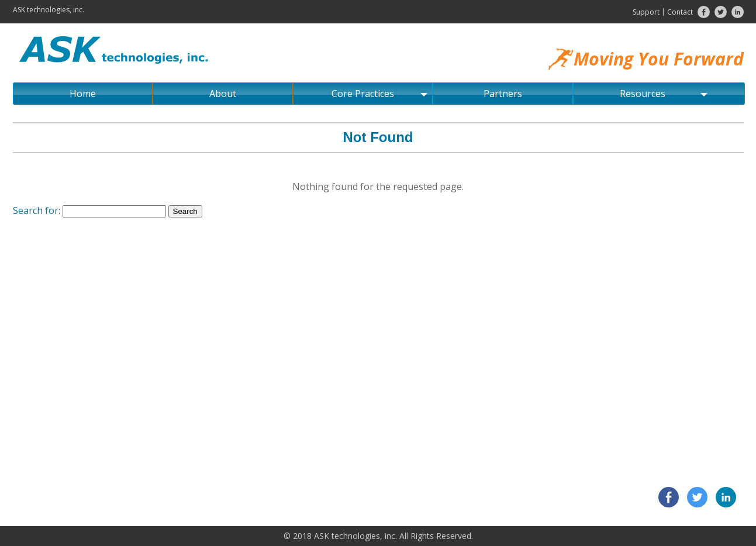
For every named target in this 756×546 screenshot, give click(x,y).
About (223, 94)
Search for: (37, 210)
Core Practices (379, 94)
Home (83, 94)
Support (646, 12)
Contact (680, 12)
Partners (503, 94)
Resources (664, 94)
